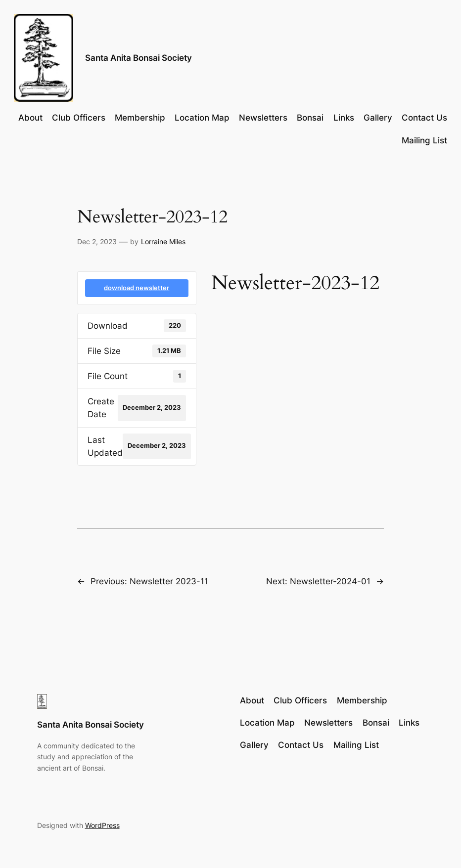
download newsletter (137, 288)
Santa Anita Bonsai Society (138, 58)
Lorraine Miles (163, 241)
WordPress (102, 825)
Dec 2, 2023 (97, 241)
